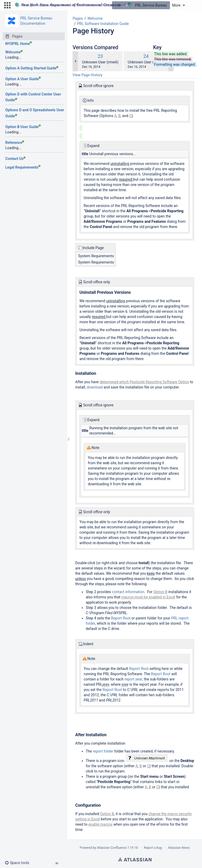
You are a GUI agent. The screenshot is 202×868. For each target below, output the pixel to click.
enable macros (100, 824)
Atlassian (135, 859)
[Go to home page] (91, 5)
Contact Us (15, 159)
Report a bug (153, 848)
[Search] (116, 5)
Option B (160, 592)
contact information (128, 592)
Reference (15, 143)
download (95, 387)
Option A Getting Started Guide (32, 68)
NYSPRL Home (18, 44)
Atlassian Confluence (112, 848)
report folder (103, 751)
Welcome (14, 52)
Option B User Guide (23, 127)
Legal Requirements (23, 167)
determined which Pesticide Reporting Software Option (144, 382)
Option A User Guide (23, 79)
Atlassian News (179, 848)
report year (133, 679)
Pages (78, 18)
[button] (7, 5)
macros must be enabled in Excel (148, 597)
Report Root (121, 618)
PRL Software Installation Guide (103, 24)
